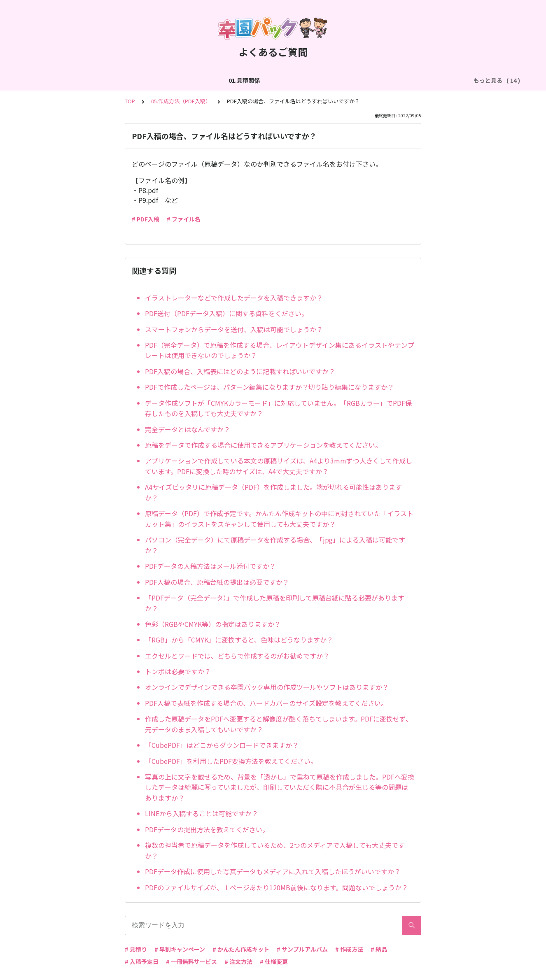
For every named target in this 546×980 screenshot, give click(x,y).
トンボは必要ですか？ (178, 671)
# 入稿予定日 (142, 961)
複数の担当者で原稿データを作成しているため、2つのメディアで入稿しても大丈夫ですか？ (275, 850)
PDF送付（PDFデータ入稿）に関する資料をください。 (226, 313)
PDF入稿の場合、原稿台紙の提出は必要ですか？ (217, 582)
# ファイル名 (184, 219)
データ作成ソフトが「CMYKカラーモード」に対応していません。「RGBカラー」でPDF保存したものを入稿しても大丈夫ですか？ (278, 408)
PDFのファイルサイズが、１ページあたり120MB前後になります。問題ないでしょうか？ (276, 887)
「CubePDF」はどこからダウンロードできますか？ (222, 745)
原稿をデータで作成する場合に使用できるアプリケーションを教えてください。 (263, 445)
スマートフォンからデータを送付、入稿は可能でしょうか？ (234, 329)
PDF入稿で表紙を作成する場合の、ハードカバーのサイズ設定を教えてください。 (266, 703)
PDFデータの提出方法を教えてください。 (207, 829)
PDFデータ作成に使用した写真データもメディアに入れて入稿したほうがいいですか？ (273, 871)
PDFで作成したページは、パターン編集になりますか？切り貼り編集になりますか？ (269, 387)
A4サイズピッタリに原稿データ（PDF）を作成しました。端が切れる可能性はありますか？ (273, 492)
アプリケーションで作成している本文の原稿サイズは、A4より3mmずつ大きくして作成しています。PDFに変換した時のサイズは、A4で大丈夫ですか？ (279, 466)
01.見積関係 (50, 80)
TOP (130, 101)
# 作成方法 (349, 949)
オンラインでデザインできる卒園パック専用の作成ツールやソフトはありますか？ (267, 687)
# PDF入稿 (146, 219)
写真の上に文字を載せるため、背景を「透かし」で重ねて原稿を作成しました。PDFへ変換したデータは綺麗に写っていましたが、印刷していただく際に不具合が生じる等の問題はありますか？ (280, 787)
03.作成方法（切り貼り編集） (182, 80)
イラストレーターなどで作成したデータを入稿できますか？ (234, 298)
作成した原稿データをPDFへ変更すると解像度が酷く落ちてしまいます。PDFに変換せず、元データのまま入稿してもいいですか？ (279, 724)
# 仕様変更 (274, 961)
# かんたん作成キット (241, 949)
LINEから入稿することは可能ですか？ (202, 813)
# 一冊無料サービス (191, 961)
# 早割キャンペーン (180, 949)
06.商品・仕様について (427, 80)
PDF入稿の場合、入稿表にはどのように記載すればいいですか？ (240, 371)
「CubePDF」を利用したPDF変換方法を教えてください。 (231, 761)
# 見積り (136, 949)
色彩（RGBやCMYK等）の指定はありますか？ (213, 624)
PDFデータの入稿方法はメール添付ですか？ (210, 566)
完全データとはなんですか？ (188, 429)
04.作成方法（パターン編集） (270, 80)
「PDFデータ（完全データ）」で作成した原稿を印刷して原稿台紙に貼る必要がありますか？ (275, 603)
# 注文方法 (238, 961)
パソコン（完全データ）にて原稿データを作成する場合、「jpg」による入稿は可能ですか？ (275, 545)
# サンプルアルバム (302, 949)
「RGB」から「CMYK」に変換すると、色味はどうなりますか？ (239, 640)
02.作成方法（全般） (104, 80)
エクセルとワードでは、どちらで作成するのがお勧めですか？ (237, 656)
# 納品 (379, 949)
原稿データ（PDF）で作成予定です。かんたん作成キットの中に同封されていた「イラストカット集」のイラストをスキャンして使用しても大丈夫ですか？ (279, 519)
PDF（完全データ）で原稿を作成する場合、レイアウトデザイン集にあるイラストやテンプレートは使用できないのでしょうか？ (280, 350)
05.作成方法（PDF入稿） (353, 80)
